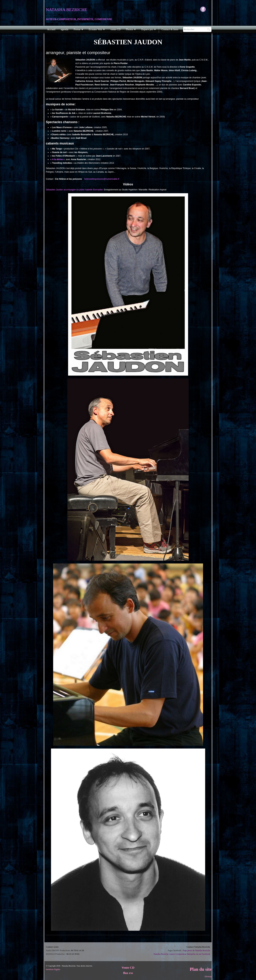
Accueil (51, 29)
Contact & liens (170, 29)
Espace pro (149, 29)
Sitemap (208, 976)
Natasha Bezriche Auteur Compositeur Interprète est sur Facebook (182, 954)
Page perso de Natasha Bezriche (196, 950)
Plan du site (201, 969)
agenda (65, 29)
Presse (78, 29)
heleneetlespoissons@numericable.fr (102, 179)
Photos (131, 29)
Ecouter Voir (97, 29)
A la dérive (58, 159)
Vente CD (128, 968)
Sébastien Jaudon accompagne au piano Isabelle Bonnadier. (75, 190)
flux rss (128, 973)
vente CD (115, 29)
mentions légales (53, 969)
